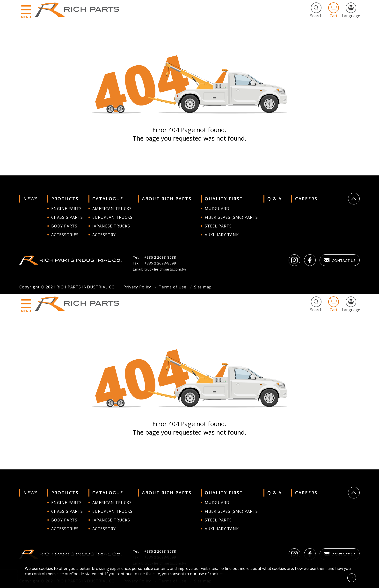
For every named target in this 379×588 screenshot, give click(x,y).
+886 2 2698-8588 (160, 257)
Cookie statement (87, 574)
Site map (203, 287)
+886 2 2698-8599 (160, 263)
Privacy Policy (137, 287)
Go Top (354, 199)
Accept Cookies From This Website (352, 578)
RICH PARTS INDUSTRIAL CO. (80, 10)
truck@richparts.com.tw (165, 269)
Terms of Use (173, 287)
